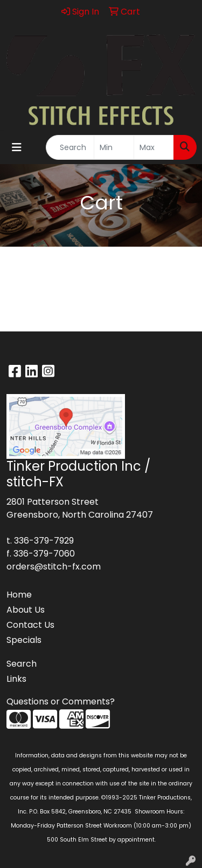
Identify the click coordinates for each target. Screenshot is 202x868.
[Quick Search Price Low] (114, 147)
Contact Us (30, 625)
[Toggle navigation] (17, 147)
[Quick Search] (70, 147)
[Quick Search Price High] (154, 147)
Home (19, 595)
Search (22, 664)
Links (16, 679)
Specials (24, 640)
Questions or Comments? (61, 701)
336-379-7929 (44, 541)
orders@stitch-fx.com (54, 567)
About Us (26, 610)
